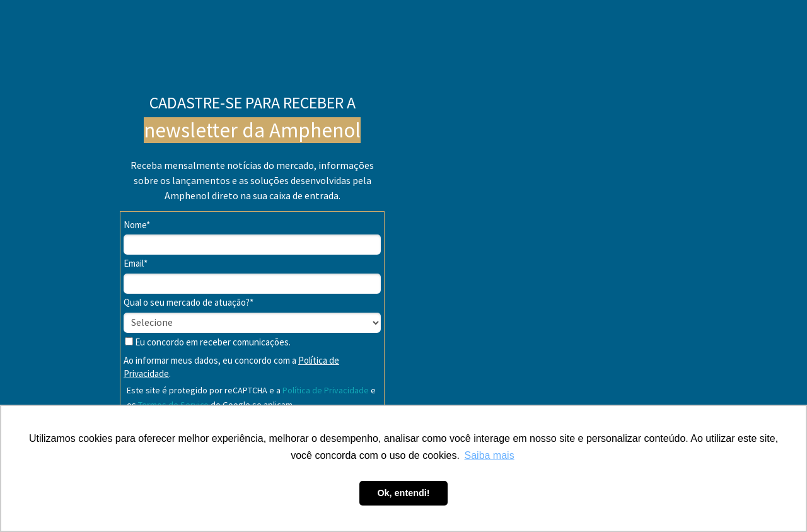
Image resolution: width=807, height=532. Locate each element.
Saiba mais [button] (490, 455)
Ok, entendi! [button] (403, 493)
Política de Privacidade (326, 390)
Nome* (137, 225)
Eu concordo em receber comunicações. (208, 342)
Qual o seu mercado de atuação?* (189, 303)
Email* (136, 263)
